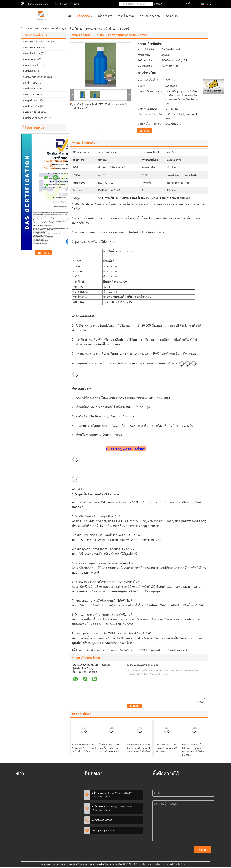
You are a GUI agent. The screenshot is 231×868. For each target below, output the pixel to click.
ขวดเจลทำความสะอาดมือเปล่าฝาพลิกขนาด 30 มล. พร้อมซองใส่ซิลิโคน (139, 748)
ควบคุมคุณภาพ (150, 16)
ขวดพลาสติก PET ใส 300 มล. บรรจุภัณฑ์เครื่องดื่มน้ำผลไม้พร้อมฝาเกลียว (193, 750)
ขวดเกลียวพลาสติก (50, 29)
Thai (208, 4)
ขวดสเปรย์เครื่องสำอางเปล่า (37, 42)
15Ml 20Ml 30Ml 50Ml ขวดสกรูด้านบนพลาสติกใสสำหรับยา (166, 748)
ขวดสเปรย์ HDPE (31, 47)
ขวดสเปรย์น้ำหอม (32, 53)
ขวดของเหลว (30, 59)
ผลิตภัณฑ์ (83, 16)
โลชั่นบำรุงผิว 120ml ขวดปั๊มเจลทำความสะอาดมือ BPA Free (109, 748)
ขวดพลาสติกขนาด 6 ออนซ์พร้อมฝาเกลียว (169, 650)
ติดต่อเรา (172, 16)
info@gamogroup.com (38, 4)
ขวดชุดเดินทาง (30, 100)
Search (158, 4)
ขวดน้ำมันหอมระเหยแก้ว (35, 118)
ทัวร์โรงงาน (126, 16)
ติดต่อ (146, 131)
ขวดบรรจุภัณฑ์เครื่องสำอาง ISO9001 (129, 650)
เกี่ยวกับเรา (105, 16)
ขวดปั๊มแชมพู (30, 71)
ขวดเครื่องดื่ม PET (32, 94)
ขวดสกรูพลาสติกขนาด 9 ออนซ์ (93, 650)
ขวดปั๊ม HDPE (30, 83)
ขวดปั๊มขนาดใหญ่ (32, 106)
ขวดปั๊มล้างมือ (30, 89)
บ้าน (68, 16)
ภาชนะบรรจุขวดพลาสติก (35, 77)
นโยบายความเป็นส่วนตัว (52, 864)
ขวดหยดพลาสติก (31, 65)
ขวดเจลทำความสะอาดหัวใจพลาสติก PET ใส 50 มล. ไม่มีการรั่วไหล (84, 748)
